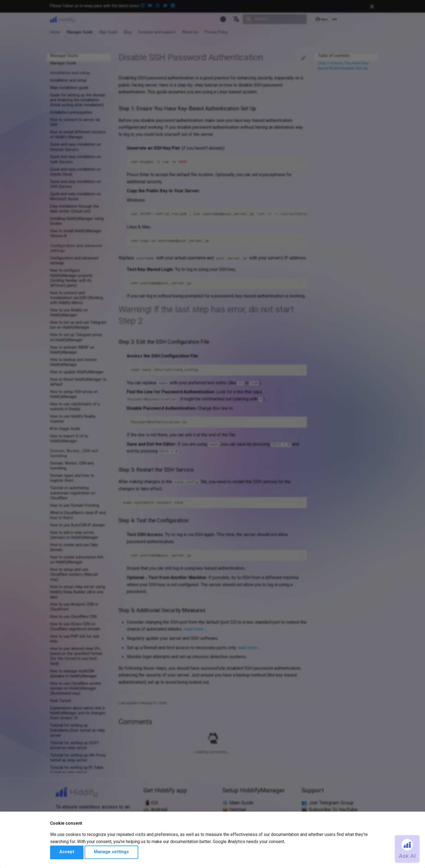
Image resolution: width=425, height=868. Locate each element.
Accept (67, 852)
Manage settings (111, 852)
